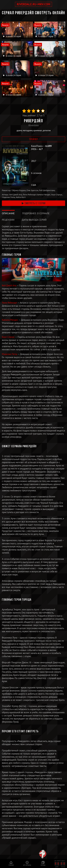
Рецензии (8, 220)
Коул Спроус (9, 337)
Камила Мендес (10, 320)
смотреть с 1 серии (34, 204)
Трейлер (33, 140)
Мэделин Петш (10, 354)
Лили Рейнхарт (10, 303)
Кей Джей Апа (9, 285)
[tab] (8, 213)
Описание (8, 213)
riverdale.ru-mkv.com (33, 4)
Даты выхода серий (34, 220)
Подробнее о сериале (36, 213)
